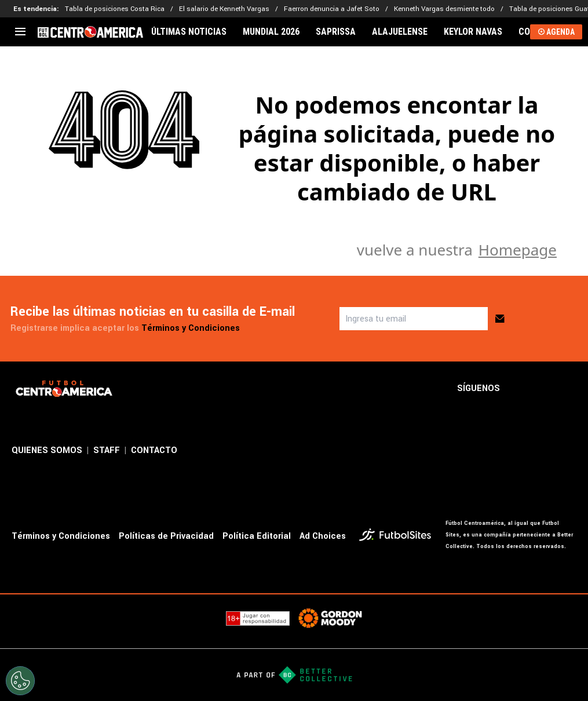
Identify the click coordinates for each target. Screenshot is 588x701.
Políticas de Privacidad (166, 536)
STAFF (107, 450)
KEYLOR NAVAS (473, 32)
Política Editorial (257, 536)
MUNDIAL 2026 (271, 32)
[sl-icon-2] (544, 389)
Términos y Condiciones (191, 328)
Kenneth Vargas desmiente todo (444, 9)
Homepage (518, 250)
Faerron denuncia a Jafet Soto (332, 9)
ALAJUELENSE (400, 32)
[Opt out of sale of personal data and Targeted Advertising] (20, 681)
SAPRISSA (336, 32)
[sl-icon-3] (569, 389)
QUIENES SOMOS (47, 450)
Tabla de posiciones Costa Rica (115, 9)
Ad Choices (323, 536)
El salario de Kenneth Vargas (224, 9)
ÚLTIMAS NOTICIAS (189, 32)
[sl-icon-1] (518, 389)
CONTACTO (154, 450)
